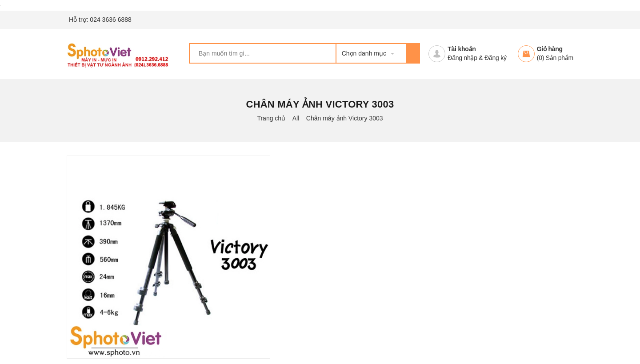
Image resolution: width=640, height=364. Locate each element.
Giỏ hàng (550, 49)
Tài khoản (462, 49)
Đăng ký (496, 58)
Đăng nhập (462, 58)
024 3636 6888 (110, 20)
